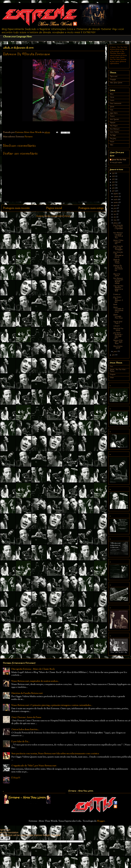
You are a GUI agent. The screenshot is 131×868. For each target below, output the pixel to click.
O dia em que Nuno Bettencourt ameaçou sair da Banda (118, 288)
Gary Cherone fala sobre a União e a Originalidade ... (118, 228)
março (115, 220)
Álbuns (112, 94)
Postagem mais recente (16, 208)
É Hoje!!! (16, 778)
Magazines (113, 123)
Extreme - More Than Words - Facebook (118, 371)
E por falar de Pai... (21, 742)
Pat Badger (113, 135)
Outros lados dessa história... (25, 729)
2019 (113, 180)
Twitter (112, 378)
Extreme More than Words (119, 160)
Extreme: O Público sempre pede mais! (118, 242)
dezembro (116, 194)
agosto (115, 206)
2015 (113, 191)
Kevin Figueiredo (114, 119)
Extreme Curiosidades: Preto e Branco (118, 316)
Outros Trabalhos (114, 132)
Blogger (101, 821)
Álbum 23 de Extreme (117, 275)
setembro (116, 203)
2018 (113, 182)
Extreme (112, 107)
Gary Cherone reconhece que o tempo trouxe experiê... (118, 335)
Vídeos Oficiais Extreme (116, 83)
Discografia (113, 80)
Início (111, 367)
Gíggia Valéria (114, 113)
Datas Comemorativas (116, 104)
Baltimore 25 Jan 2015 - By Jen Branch (118, 342)
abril (115, 217)
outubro (116, 200)
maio (115, 214)
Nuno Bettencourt (115, 129)
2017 (113, 185)
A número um (117, 295)
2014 (113, 355)
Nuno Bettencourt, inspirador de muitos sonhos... (35, 681)
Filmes (112, 110)
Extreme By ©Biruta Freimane (116, 261)
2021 (113, 174)
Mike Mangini (114, 126)
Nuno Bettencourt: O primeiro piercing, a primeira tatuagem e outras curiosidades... (52, 705)
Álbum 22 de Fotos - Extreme (118, 330)
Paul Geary (113, 139)
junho (115, 211)
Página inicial (54, 208)
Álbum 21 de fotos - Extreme (118, 347)
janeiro (115, 352)
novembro (116, 197)
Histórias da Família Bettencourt (27, 693)
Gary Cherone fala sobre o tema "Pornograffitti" (118, 248)
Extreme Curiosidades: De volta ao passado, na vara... (118, 310)
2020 (114, 177)
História (112, 116)
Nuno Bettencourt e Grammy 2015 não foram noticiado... (118, 281)
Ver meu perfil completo (116, 163)
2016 (113, 188)
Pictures (29, 137)
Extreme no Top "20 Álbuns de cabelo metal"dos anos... (118, 268)
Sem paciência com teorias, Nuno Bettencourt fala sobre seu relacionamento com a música (55, 754)
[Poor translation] (7, 838)
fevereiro (116, 223)
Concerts (112, 100)
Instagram (113, 375)
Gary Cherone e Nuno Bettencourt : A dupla (118, 300)
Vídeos (112, 145)
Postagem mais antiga (91, 208)
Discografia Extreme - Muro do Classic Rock (33, 669)
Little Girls (116, 326)
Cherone (112, 97)
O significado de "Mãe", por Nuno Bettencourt (34, 766)
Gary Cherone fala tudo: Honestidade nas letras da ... (118, 255)
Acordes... (115, 305)
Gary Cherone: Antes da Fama (26, 717)
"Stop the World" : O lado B (118, 323)
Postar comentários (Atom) (58, 216)
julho (115, 208)
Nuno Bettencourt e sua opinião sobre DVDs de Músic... (118, 235)
